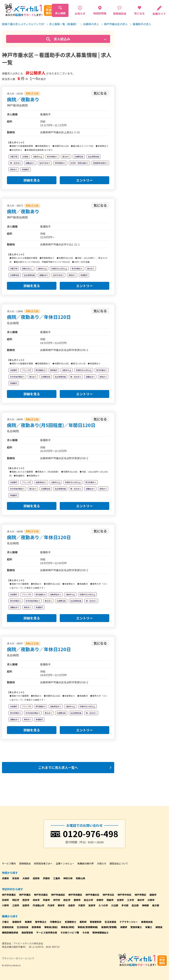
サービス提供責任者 (47, 932)
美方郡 (156, 905)
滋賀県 (36, 878)
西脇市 (110, 900)
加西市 (26, 905)
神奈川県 (68, 878)
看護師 (28, 922)
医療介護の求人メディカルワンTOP (23, 24)
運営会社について (119, 863)
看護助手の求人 (142, 24)
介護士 (5, 922)
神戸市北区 (108, 895)
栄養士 (149, 927)
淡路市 (71, 905)
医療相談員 (147, 922)
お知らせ (102, 863)
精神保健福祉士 (101, 932)
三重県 (57, 878)
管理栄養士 (136, 927)
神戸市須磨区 (75, 895)
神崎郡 (145, 905)
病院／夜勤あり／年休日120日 (39, 317)
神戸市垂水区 (92, 895)
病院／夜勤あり (23, 99)
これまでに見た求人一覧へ (58, 767)
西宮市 (26, 900)
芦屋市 (46, 900)
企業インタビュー (65, 863)
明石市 (16, 900)
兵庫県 (5, 878)
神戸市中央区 (124, 895)
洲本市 (36, 900)
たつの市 (103, 905)
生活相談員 (23, 927)
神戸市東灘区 (9, 895)
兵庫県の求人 (91, 24)
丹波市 (51, 905)
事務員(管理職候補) (88, 927)
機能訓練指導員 (10, 932)
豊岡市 (77, 900)
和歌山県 (81, 878)
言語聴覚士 (70, 922)
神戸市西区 (140, 895)
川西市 (151, 900)
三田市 (16, 905)
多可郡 (125, 905)
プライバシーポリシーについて (18, 958)
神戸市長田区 (58, 895)
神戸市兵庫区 (41, 895)
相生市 (67, 900)
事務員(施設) (51, 927)
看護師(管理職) (109, 927)
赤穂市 (100, 900)
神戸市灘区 (25, 895)
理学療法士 (41, 922)
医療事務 (36, 927)
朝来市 (61, 905)
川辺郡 (115, 905)
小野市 (5, 905)
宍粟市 (82, 905)
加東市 (92, 905)
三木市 (131, 900)
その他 (86, 932)
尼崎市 (5, 900)
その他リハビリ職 (70, 932)
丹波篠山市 (38, 905)
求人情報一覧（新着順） (64, 24)
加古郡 (135, 905)
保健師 (124, 927)
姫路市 (153, 895)
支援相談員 (8, 927)
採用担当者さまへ (43, 863)
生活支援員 (110, 922)
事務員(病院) (68, 927)
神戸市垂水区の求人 (116, 24)
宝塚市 (120, 900)
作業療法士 (56, 922)
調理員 (159, 927)
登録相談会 (25, 863)
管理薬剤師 (96, 922)
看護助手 (17, 922)
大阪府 (26, 878)
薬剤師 (83, 922)
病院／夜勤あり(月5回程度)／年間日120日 (51, 425)
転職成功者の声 (86, 863)
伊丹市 (57, 900)
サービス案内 (9, 863)
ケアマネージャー (129, 922)
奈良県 (16, 878)
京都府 (46, 878)
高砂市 (141, 900)
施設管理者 (27, 932)
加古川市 (88, 900)
